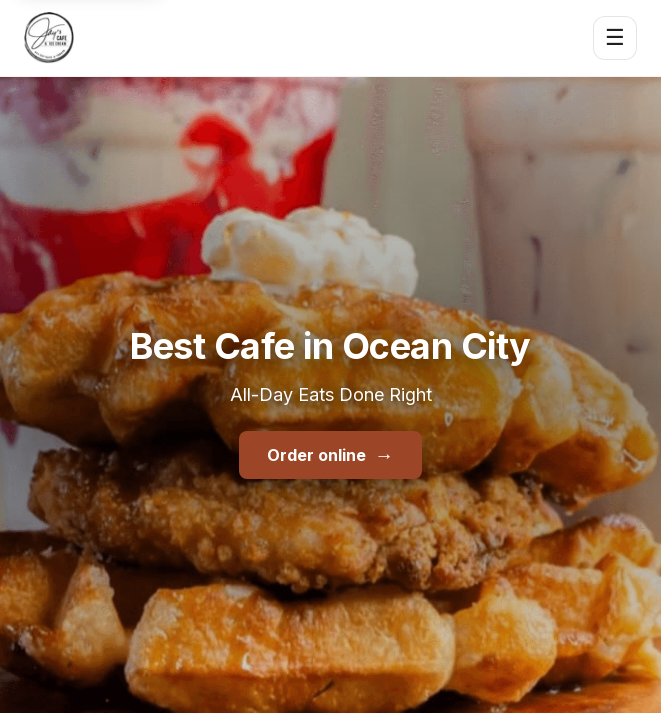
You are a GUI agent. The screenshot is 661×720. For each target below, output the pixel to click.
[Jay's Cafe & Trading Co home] (49, 38)
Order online (330, 455)
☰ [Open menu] (615, 37)
